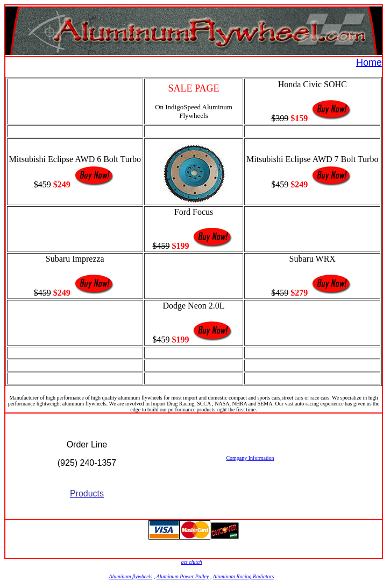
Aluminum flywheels (130, 576)
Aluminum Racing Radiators (244, 576)
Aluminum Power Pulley (183, 576)
